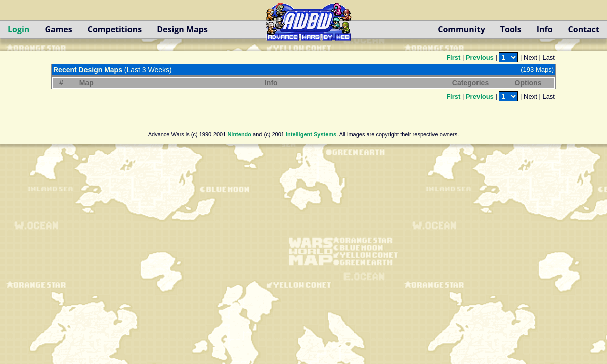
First (453, 57)
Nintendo (239, 134)
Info (545, 29)
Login (18, 29)
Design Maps (182, 29)
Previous (480, 57)
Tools (511, 29)
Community (461, 29)
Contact (584, 29)
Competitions (115, 29)
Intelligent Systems (311, 134)
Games (58, 29)
